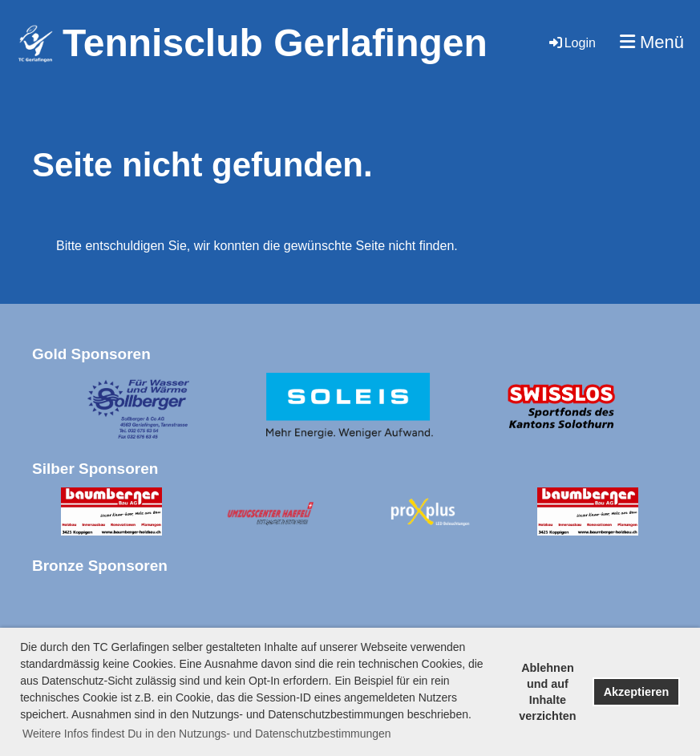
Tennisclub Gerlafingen (275, 43)
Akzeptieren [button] (637, 692)
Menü (652, 42)
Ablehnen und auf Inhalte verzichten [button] (547, 692)
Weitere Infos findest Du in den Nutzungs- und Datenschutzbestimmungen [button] (207, 734)
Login (571, 43)
